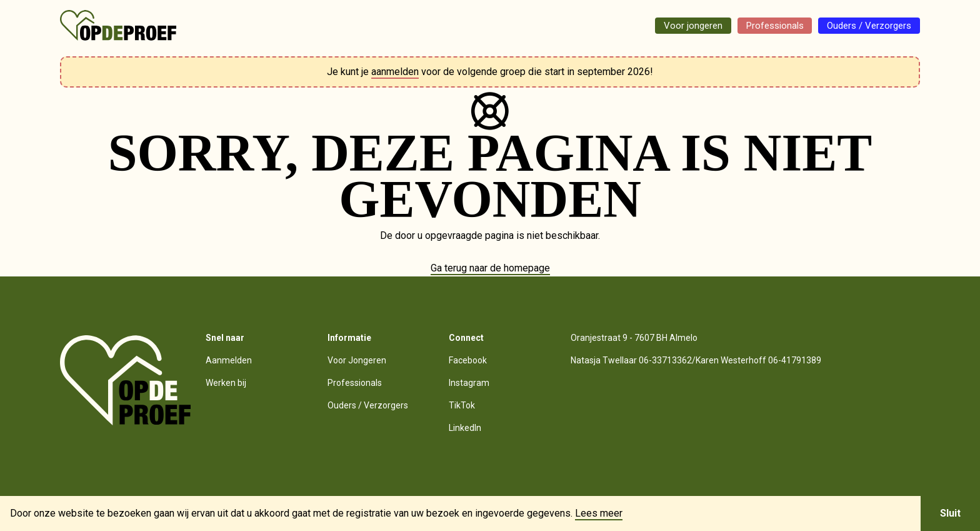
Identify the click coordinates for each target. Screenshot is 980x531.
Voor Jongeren (357, 360)
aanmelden (395, 72)
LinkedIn (465, 428)
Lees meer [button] (599, 513)
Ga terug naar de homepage (490, 268)
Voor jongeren (677, 25)
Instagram (469, 383)
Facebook (468, 360)
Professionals (764, 25)
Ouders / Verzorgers (865, 25)
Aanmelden (229, 360)
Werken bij (226, 383)
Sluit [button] (950, 513)
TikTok (462, 405)
